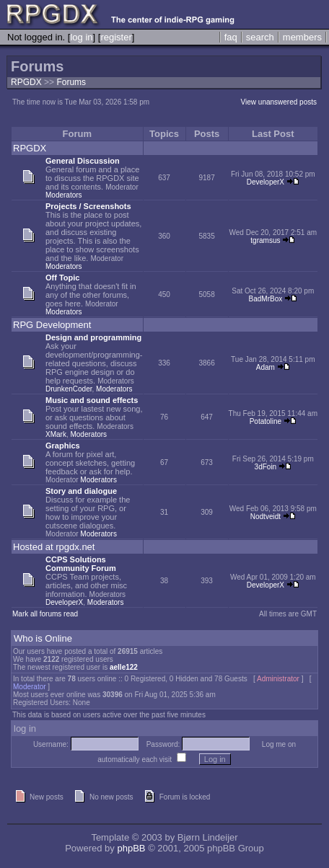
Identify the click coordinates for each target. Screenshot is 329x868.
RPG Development (52, 325)
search (260, 37)
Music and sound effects (92, 400)
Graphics (63, 446)
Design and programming (93, 337)
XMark (56, 434)
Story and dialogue (81, 491)
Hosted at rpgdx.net (54, 547)
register (116, 37)
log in (81, 37)
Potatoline (266, 421)
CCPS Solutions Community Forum (81, 564)
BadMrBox (266, 299)
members (302, 37)
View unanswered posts (279, 102)
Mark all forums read (45, 614)
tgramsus (265, 240)
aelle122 (124, 667)
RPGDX (26, 82)
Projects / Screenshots (88, 206)
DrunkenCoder (69, 389)
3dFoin (266, 467)
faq (231, 37)
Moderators (64, 195)
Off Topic (62, 278)
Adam (266, 367)
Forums (71, 82)
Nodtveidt (266, 517)
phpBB (131, 848)
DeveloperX (266, 182)
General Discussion (83, 161)
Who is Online (43, 638)
